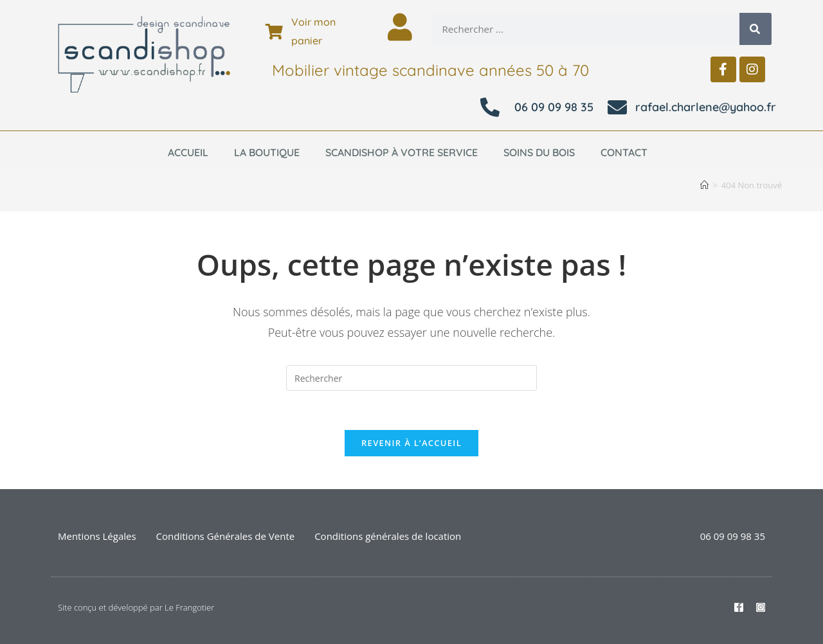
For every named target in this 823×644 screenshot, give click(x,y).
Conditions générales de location (388, 536)
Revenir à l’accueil (411, 443)
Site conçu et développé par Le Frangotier (136, 607)
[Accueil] (704, 185)
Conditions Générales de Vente (226, 536)
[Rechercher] (755, 29)
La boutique (267, 152)
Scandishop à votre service (402, 152)
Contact (624, 152)
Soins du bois (539, 152)
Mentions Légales (97, 536)
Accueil (188, 152)
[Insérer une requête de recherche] (411, 378)
